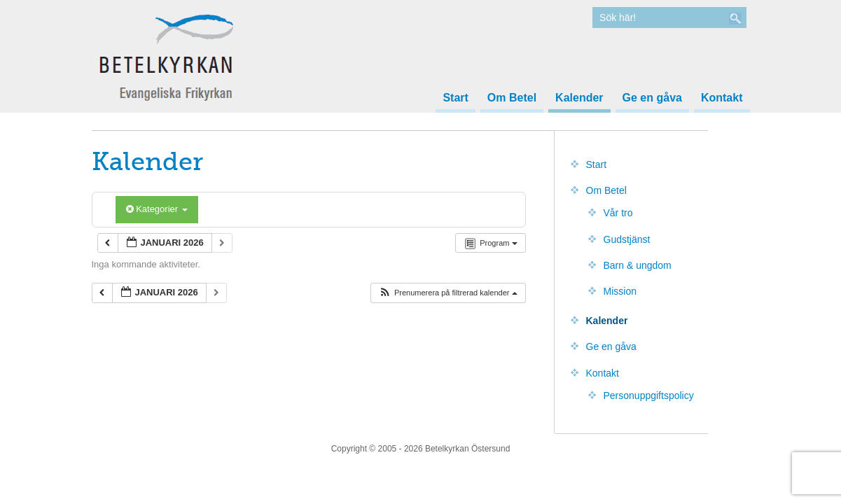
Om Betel (512, 98)
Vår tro (618, 213)
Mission (620, 291)
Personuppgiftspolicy (649, 395)
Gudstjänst (627, 239)
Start (455, 98)
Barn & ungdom (638, 265)
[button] (448, 293)
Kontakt (722, 98)
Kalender (579, 98)
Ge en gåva (652, 98)
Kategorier (157, 209)
